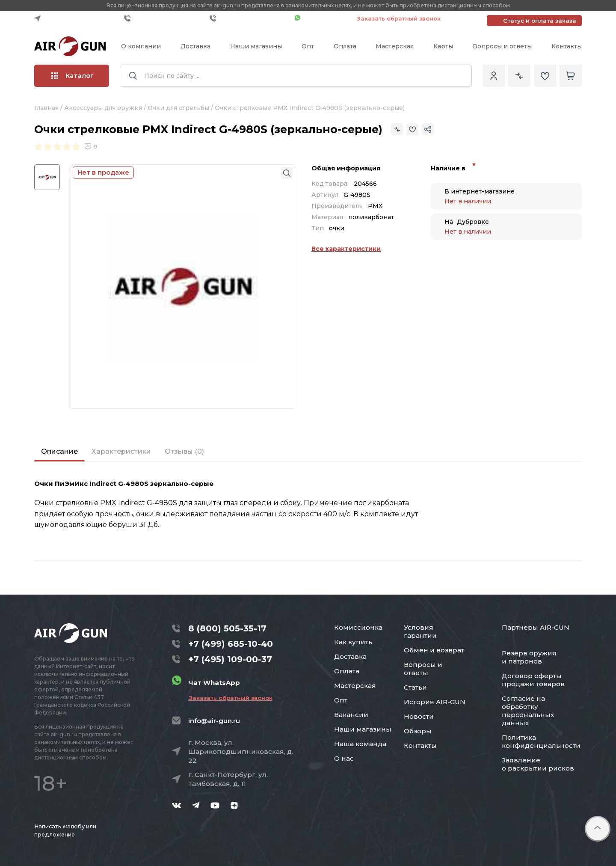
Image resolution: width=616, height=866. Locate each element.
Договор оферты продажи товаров (533, 680)
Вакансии (351, 715)
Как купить (353, 642)
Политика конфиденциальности (541, 741)
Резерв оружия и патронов (529, 657)
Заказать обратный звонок (399, 18)
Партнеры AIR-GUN (536, 627)
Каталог (73, 76)
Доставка (195, 46)
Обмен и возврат (434, 650)
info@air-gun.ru (214, 721)
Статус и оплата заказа (540, 21)
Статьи (415, 687)
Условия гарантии (420, 631)
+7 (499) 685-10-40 (165, 18)
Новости (419, 716)
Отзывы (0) (184, 451)
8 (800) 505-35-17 (227, 628)
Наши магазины (256, 46)
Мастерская (395, 46)
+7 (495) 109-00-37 (250, 18)
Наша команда (360, 744)
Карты (443, 46)
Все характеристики (346, 249)
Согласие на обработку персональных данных (528, 711)
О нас (344, 758)
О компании (141, 46)
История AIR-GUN (435, 702)
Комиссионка (358, 627)
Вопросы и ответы (502, 46)
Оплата (345, 46)
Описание (59, 451)
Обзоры (418, 731)
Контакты (567, 46)
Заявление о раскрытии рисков (538, 764)
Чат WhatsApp (321, 18)
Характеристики (121, 451)
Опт (308, 46)
